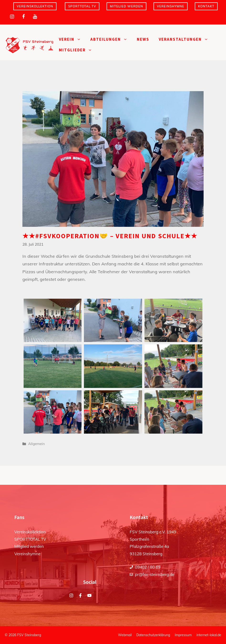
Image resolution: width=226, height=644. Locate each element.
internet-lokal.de (209, 635)
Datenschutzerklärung (153, 635)
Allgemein (36, 444)
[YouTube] (35, 17)
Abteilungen (111, 39)
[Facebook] (23, 17)
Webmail (125, 635)
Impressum (183, 635)
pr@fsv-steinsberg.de (155, 574)
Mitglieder (78, 50)
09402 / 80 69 (148, 567)
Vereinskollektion (35, 6)
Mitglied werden (126, 6)
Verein (72, 39)
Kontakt (206, 6)
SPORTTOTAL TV (82, 6)
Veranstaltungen (186, 39)
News (143, 39)
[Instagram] (12, 17)
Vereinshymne (171, 6)
